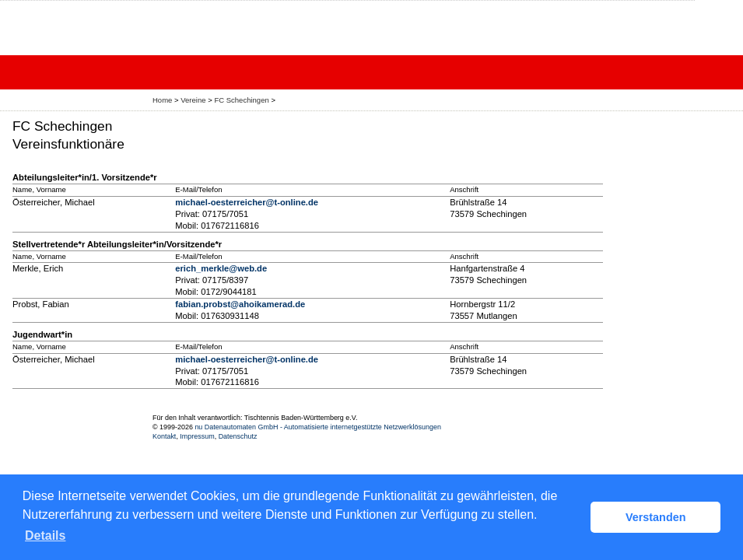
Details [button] (45, 535)
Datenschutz (238, 436)
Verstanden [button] (656, 517)
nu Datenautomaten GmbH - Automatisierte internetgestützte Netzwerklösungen (318, 427)
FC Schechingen (241, 100)
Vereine (193, 100)
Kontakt (164, 436)
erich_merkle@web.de (221, 268)
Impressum (197, 436)
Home (162, 100)
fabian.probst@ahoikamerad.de (240, 304)
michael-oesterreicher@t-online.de (247, 202)
